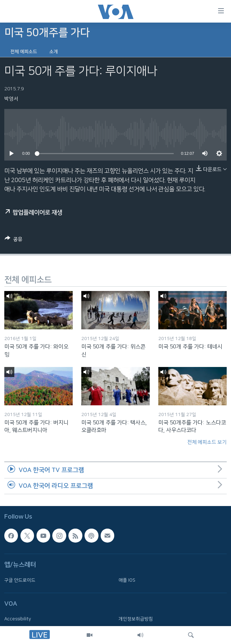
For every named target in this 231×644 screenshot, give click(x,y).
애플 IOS (127, 580)
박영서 (11, 99)
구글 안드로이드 (20, 580)
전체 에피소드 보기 (207, 442)
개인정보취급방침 (136, 619)
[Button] (14, 240)
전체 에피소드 (24, 52)
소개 (54, 52)
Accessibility (18, 619)
